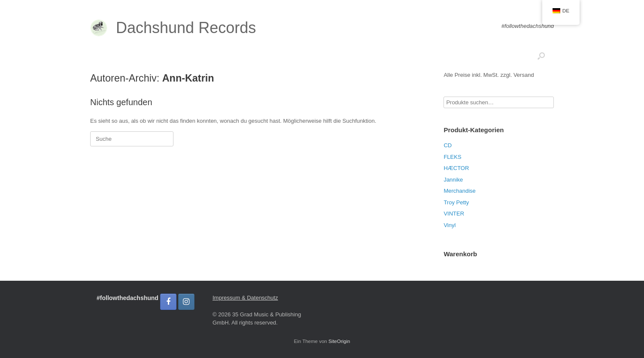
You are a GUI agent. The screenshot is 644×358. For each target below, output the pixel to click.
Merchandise (459, 191)
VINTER (454, 214)
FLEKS (452, 157)
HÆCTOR (456, 168)
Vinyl (450, 225)
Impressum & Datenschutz (245, 298)
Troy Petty (456, 202)
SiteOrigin (339, 341)
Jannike (453, 180)
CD (448, 145)
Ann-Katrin (188, 78)
